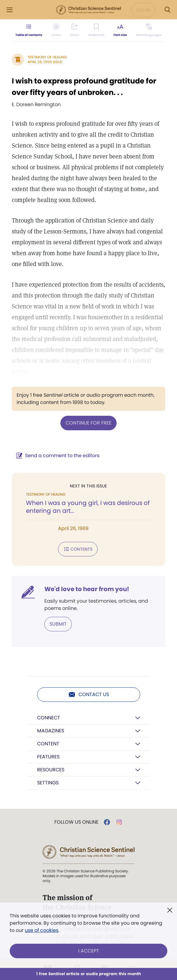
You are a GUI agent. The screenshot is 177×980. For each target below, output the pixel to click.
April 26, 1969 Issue (45, 62)
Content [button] (48, 744)
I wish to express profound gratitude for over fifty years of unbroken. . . (84, 87)
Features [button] (48, 757)
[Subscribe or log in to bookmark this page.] (97, 30)
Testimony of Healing (47, 57)
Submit (58, 624)
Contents (78, 549)
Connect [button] (49, 718)
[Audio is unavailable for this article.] (55, 30)
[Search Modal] (167, 10)
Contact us (89, 695)
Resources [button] (51, 770)
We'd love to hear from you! (87, 589)
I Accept (89, 951)
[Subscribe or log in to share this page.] (74, 30)
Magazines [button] (51, 731)
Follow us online (76, 822)
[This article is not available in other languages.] (150, 30)
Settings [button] (48, 783)
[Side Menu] (10, 10)
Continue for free (88, 423)
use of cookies (42, 930)
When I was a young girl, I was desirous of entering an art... (88, 507)
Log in (143, 10)
